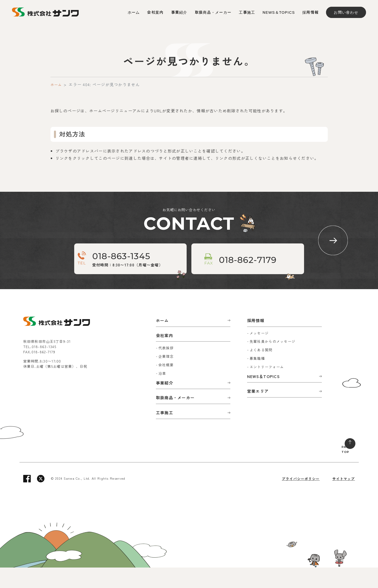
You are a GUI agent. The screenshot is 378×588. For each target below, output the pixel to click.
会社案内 (155, 12)
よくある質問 (261, 370)
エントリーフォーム (267, 387)
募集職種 (257, 379)
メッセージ (259, 353)
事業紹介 (179, 12)
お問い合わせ (346, 12)
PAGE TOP (342, 468)
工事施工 (247, 12)
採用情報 (310, 12)
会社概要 (166, 385)
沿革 (162, 394)
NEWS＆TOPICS (279, 12)
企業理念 (166, 377)
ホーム (134, 12)
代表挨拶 (166, 368)
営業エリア (258, 411)
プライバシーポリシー (300, 499)
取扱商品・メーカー (213, 12)
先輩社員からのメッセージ (272, 362)
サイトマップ (344, 499)
